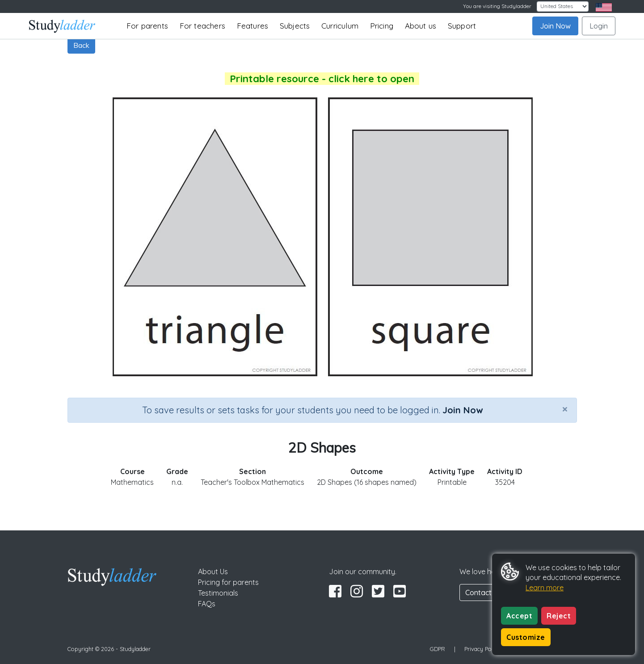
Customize (526, 637)
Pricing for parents (228, 582)
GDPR (438, 649)
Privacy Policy (482, 649)
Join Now (555, 26)
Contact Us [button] (484, 593)
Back (81, 45)
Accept (519, 616)
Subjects (295, 26)
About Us (213, 572)
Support (462, 26)
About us (421, 26)
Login (599, 26)
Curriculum (340, 26)
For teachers (202, 26)
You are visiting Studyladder (497, 6)
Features (253, 26)
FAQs (207, 604)
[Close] (565, 409)
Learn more (545, 588)
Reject (559, 616)
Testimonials (218, 593)
